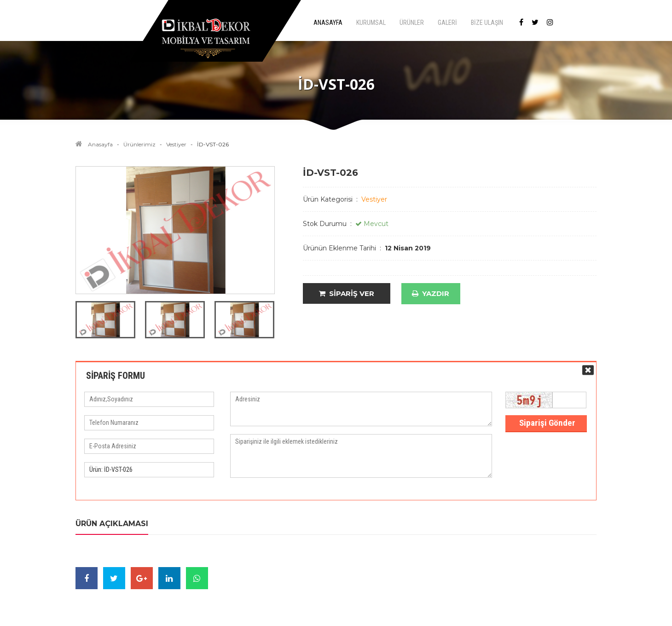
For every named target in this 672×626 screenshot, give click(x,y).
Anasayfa (100, 144)
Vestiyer (176, 144)
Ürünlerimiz (139, 144)
